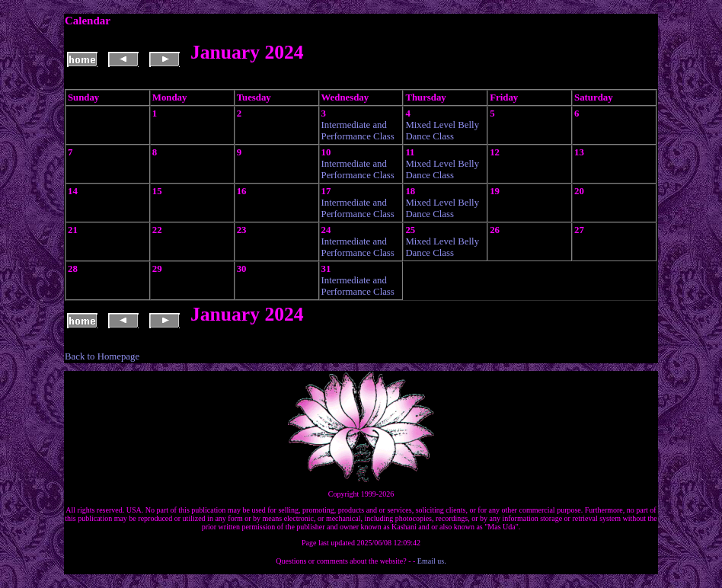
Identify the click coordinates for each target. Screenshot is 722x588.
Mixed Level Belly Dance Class (442, 131)
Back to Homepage (102, 356)
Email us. (432, 561)
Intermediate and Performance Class (358, 131)
